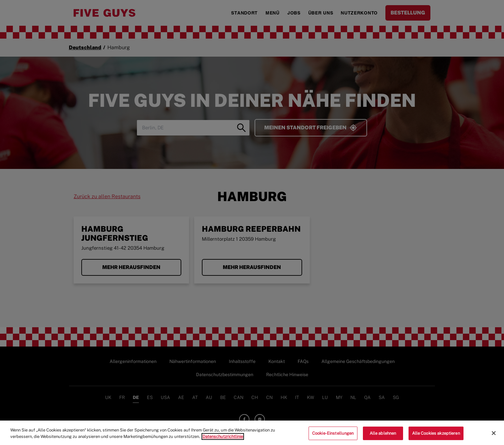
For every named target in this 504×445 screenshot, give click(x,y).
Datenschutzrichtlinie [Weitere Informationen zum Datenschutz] (223, 438)
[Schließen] (494, 435)
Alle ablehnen (383, 436)
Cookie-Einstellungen (333, 436)
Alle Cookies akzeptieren (436, 436)
